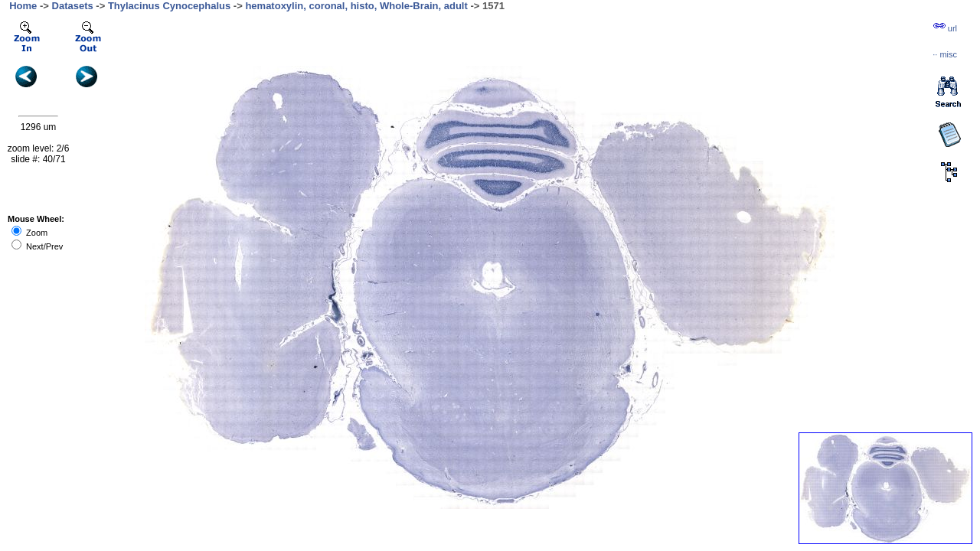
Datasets (73, 6)
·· (945, 54)
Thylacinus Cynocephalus (169, 6)
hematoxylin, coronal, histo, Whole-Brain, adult (356, 6)
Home (23, 6)
